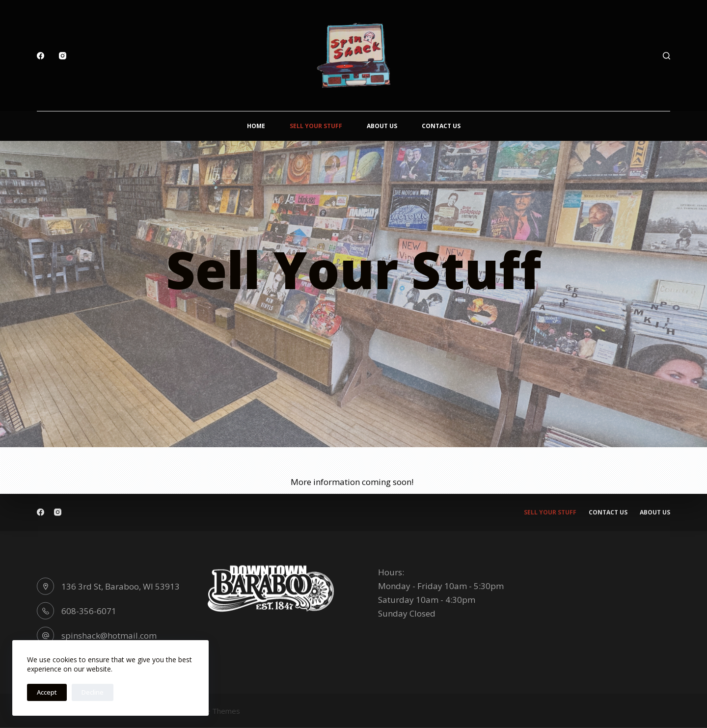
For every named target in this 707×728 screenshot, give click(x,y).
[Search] (666, 56)
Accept (47, 692)
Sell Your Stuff (316, 126)
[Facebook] (41, 56)
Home (256, 126)
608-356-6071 (89, 610)
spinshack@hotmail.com (109, 635)
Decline (93, 692)
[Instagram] (63, 56)
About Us (382, 126)
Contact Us (441, 126)
